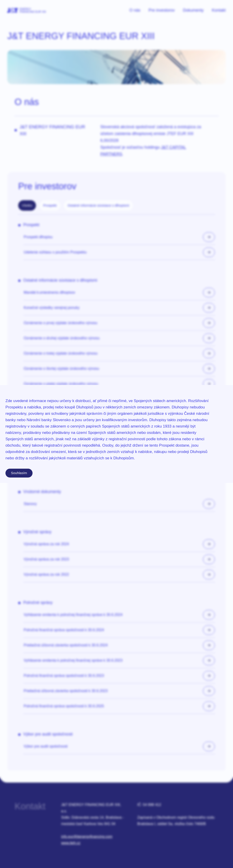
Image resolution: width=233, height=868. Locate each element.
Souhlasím (19, 473)
